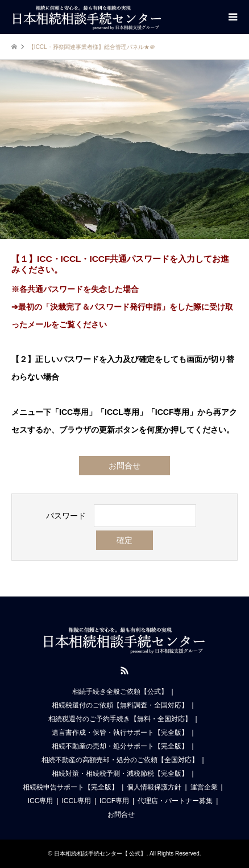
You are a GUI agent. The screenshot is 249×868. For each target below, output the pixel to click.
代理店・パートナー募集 (175, 801)
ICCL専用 (76, 801)
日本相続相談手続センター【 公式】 (100, 853)
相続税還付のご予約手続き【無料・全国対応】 (120, 719)
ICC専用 (41, 801)
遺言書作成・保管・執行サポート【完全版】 (120, 733)
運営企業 (204, 787)
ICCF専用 (114, 801)
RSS (125, 670)
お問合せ (125, 466)
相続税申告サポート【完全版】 (70, 787)
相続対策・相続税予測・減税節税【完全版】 (120, 774)
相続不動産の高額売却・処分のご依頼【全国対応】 (120, 760)
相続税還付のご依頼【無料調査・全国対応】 (120, 705)
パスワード (66, 516)
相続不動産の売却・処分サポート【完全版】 (120, 746)
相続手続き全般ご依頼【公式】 (120, 692)
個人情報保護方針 (154, 787)
